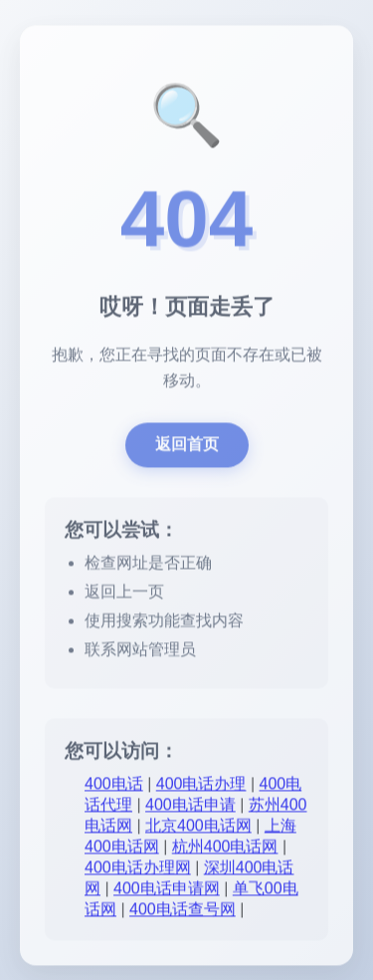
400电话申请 (190, 806)
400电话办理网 (138, 869)
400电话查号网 (183, 911)
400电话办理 (201, 785)
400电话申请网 (167, 890)
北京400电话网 (198, 827)
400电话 (114, 785)
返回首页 (187, 446)
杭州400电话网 (225, 848)
